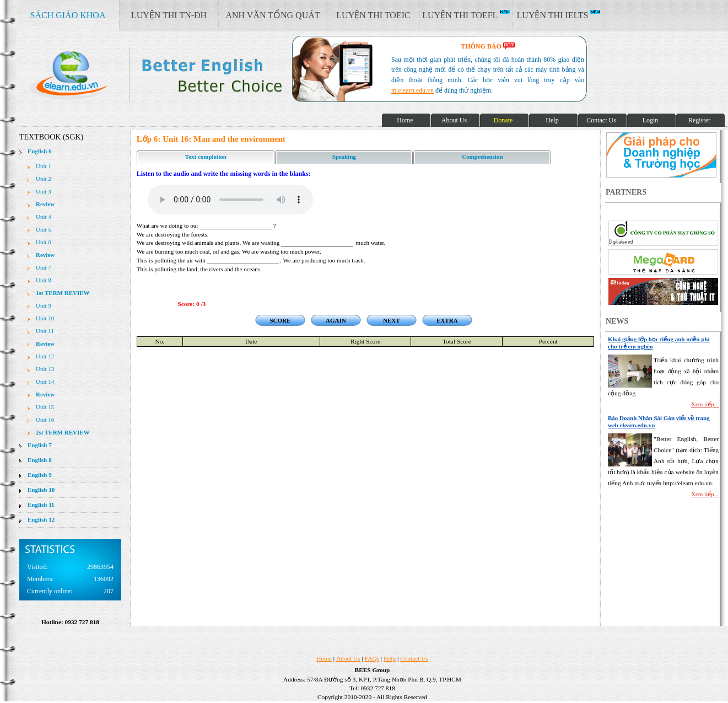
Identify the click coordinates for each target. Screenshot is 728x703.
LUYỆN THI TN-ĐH (169, 15)
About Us (348, 658)
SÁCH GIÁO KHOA (68, 15)
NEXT (392, 320)
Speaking (344, 157)
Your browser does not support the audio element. (230, 200)
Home (324, 658)
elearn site (175, 74)
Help (390, 658)
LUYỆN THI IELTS (559, 15)
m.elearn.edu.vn (412, 90)
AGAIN (336, 320)
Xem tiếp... (705, 404)
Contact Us (414, 658)
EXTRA (447, 320)
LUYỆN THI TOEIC (373, 15)
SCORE (280, 320)
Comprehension (482, 157)
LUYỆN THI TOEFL (466, 15)
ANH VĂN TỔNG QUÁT (273, 15)
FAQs (372, 658)
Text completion (206, 157)
